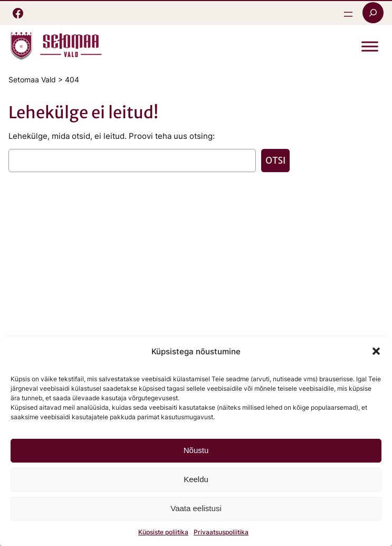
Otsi (275, 161)
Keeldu (196, 479)
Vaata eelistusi (196, 508)
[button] (376, 351)
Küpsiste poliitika (163, 532)
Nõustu (196, 450)
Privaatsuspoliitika (221, 532)
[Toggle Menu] (370, 47)
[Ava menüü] (348, 14)
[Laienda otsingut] (373, 13)
